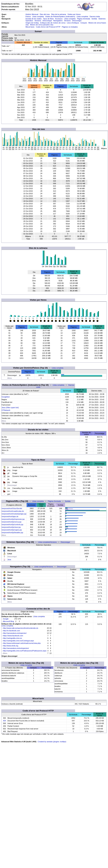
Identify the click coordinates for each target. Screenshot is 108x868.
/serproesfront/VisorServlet (12, 508)
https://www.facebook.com (13, 636)
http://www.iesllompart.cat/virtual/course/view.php (22, 643)
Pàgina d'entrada (84, 19)
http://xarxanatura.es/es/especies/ (16, 648)
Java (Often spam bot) (10, 408)
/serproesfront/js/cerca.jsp (11, 522)
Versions (38, 21)
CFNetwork (6, 410)
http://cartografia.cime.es (12, 638)
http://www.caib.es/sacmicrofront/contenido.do (21, 628)
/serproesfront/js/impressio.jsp (13, 519)
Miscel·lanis (30, 27)
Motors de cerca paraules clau (42, 25)
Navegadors (58, 21)
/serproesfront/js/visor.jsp (11, 527)
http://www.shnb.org (11, 646)
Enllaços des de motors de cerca (53, 23)
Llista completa (38, 17)
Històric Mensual (32, 14)
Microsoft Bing (9, 621)
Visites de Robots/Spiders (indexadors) (60, 17)
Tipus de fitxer (48, 19)
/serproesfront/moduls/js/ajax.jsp (14, 514)
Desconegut (47, 21)
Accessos (59, 19)
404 (4, 721)
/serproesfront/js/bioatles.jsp (12, 532)
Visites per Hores (74, 14)
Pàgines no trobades (70, 27)
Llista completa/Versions (47, 542)
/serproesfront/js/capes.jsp (12, 530)
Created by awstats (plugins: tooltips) (52, 742)
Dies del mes (45, 14)
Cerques (84, 23)
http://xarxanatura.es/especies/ (15, 633)
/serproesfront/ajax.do (10, 516)
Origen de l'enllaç (32, 23)
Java (9, 560)
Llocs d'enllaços (73, 23)
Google (6, 619)
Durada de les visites (34, 19)
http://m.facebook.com (11, 631)
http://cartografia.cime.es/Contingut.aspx (18, 641)
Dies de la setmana (59, 14)
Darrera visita (95, 17)
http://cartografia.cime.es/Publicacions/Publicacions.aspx (25, 651)
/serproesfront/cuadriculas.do (13, 511)
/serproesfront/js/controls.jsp (12, 524)
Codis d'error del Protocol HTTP (48, 27)
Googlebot (6, 397)
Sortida (94, 19)
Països (28, 17)
